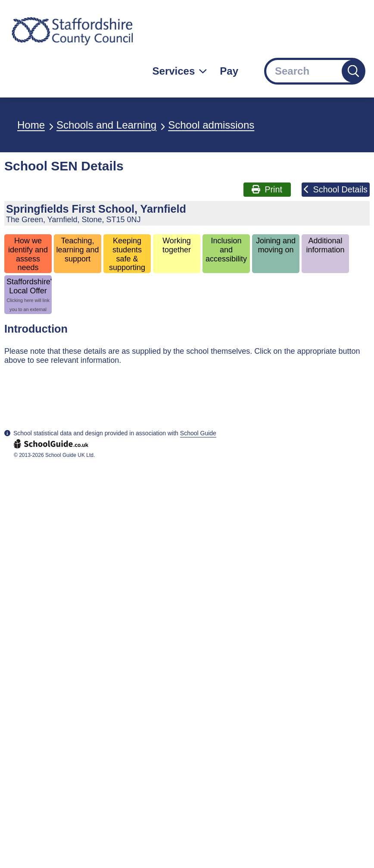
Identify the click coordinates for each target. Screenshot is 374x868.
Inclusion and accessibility (226, 250)
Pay (229, 71)
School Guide (198, 433)
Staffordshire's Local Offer (29, 296)
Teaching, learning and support (77, 250)
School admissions (211, 125)
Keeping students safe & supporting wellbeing (127, 255)
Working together (177, 245)
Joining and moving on (276, 245)
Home (31, 125)
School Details (336, 189)
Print (267, 189)
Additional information (326, 245)
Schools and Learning (106, 125)
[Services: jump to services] (180, 71)
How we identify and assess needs (28, 254)
